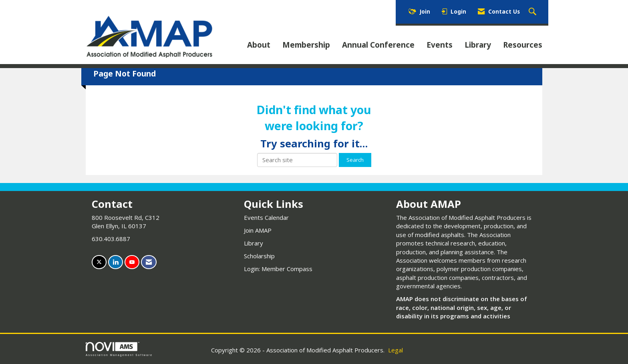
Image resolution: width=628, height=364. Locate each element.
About (259, 45)
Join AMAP (258, 230)
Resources (523, 45)
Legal (396, 350)
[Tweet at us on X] (99, 262)
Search (355, 160)
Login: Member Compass (278, 269)
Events (440, 45)
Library (478, 45)
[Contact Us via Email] (149, 262)
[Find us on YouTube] (132, 262)
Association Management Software (119, 349)
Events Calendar (266, 217)
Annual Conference (378, 45)
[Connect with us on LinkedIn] (116, 262)
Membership (306, 45)
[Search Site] (533, 12)
